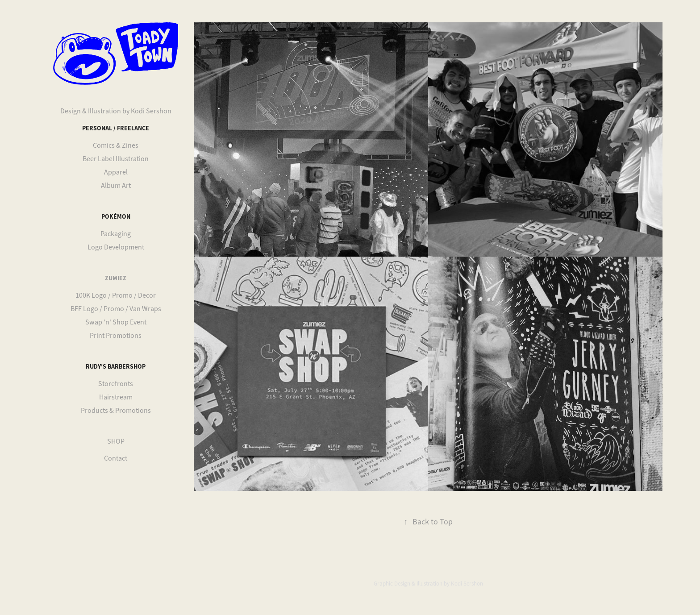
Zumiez (116, 278)
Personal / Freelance (116, 128)
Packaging (116, 234)
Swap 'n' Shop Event (116, 322)
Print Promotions (116, 336)
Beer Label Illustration (116, 159)
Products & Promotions (116, 411)
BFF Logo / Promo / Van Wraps (116, 309)
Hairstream (116, 397)
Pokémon (116, 216)
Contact (116, 458)
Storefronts (116, 384)
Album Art (116, 186)
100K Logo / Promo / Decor (116, 295)
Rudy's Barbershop (116, 366)
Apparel (116, 172)
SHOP (116, 441)
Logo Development (116, 247)
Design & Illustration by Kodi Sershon (116, 111)
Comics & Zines (116, 145)
